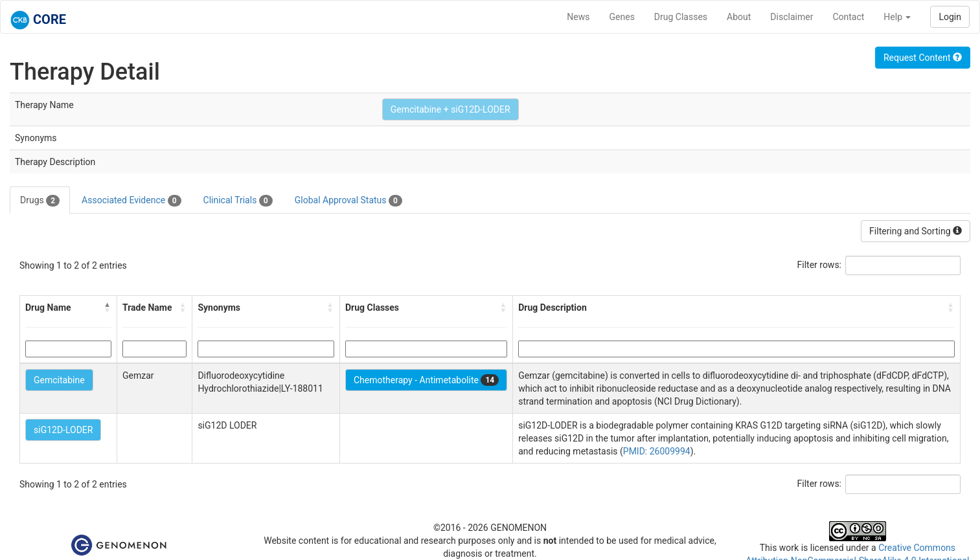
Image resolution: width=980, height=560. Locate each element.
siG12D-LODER (63, 430)
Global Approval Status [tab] (348, 201)
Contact (848, 17)
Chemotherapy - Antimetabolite (426, 380)
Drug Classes (681, 17)
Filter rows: (820, 265)
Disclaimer (792, 17)
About (739, 17)
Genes (622, 17)
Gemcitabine (59, 380)
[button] (108, 308)
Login (950, 17)
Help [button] (897, 17)
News (578, 17)
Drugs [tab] (40, 201)
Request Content (923, 58)
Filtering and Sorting (916, 231)
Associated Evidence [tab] (131, 201)
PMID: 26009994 (657, 451)
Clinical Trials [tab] (238, 201)
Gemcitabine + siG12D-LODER (450, 109)
